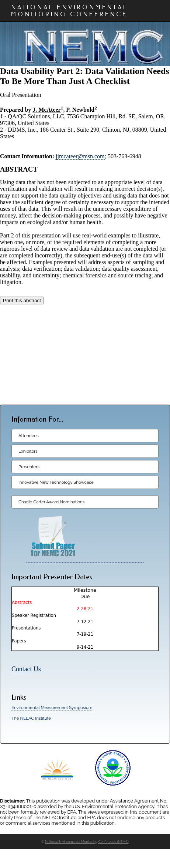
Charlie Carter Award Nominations (51, 502)
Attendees (29, 436)
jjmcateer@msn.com (80, 156)
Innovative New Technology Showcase (56, 482)
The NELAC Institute (31, 718)
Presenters (29, 467)
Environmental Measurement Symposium (52, 707)
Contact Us (26, 669)
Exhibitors (28, 451)
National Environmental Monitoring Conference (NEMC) (87, 842)
